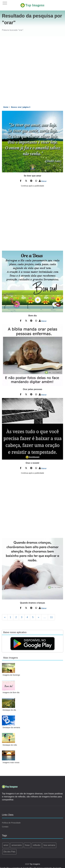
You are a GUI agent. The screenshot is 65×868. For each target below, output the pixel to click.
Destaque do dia (9, 710)
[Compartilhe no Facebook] (21, 181)
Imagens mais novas (11, 762)
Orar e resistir (33, 463)
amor (6, 845)
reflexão (37, 845)
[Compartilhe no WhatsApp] (36, 181)
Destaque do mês (10, 745)
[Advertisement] (32, 69)
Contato (5, 827)
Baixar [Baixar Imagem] (43, 181)
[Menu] (5, 2)
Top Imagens (35, 864)
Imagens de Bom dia (11, 692)
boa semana (49, 845)
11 (51, 617)
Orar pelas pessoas (32, 389)
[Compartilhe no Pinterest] (31, 181)
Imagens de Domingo (11, 675)
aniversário (17, 845)
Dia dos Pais (9, 852)
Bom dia (32, 316)
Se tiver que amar (32, 176)
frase (27, 845)
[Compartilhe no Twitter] (26, 181)
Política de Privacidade (11, 823)
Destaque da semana (11, 727)
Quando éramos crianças (32, 603)
